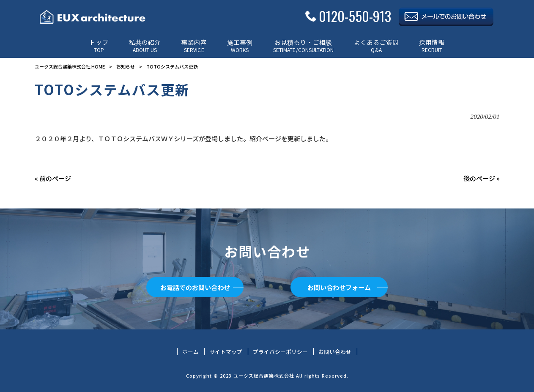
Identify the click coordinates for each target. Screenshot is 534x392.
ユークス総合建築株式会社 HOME (70, 66)
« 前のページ (53, 178)
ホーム (190, 352)
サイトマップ (226, 352)
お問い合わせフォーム (339, 287)
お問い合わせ (335, 352)
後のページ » (482, 178)
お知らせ (126, 66)
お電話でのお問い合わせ (195, 287)
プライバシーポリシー (280, 352)
